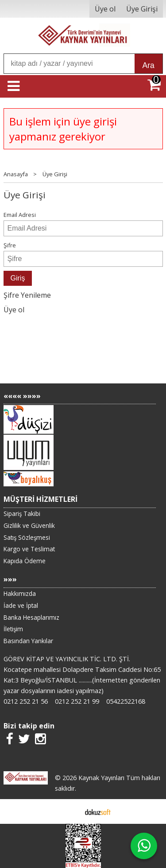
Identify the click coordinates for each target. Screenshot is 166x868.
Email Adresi (20, 215)
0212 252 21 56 (26, 701)
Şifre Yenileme (27, 295)
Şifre (10, 245)
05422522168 (126, 701)
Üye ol (14, 310)
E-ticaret (69, 811)
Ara (149, 65)
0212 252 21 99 (77, 701)
